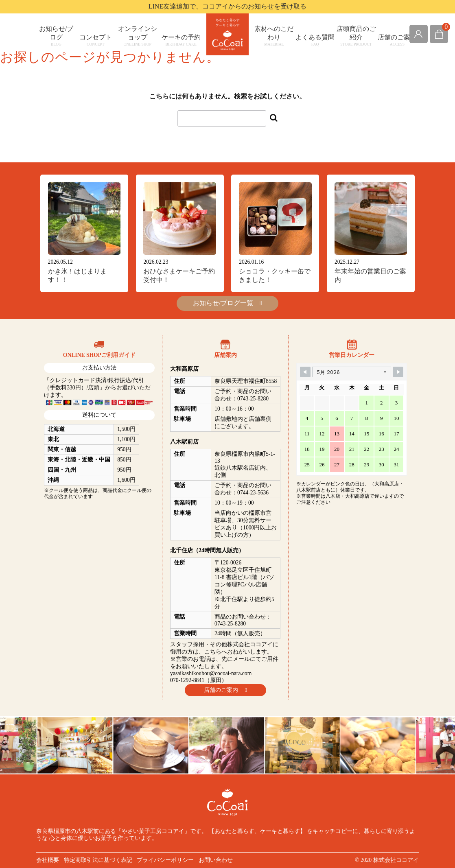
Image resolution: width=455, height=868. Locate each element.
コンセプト (95, 40)
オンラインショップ (137, 36)
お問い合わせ (216, 860)
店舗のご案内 (397, 40)
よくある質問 (315, 40)
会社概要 (48, 860)
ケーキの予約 (181, 40)
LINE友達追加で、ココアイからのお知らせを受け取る (227, 6)
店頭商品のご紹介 (356, 36)
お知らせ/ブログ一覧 (227, 303)
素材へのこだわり (274, 36)
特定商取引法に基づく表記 (98, 860)
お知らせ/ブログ (56, 36)
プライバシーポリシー (165, 860)
